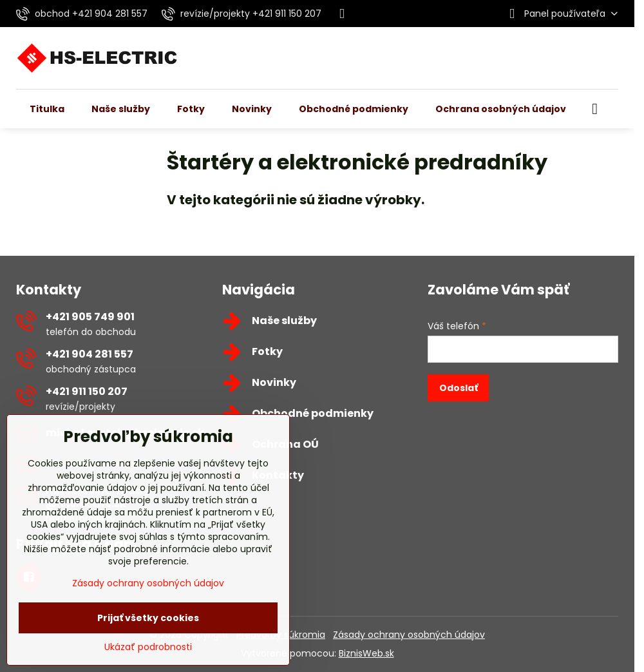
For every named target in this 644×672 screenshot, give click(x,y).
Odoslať (459, 388)
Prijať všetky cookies (148, 618)
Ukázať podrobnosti (148, 647)
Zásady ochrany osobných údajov (409, 635)
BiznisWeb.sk (366, 653)
